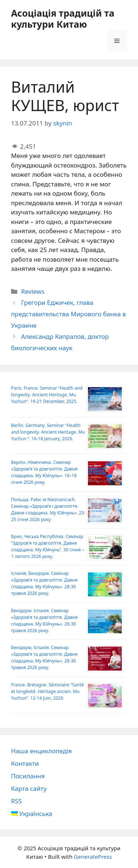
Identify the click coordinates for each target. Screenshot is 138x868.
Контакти (25, 763)
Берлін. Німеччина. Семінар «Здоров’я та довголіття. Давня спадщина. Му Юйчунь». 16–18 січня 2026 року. (44, 472)
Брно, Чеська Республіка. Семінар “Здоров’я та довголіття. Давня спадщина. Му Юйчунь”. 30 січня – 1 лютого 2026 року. (47, 546)
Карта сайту (29, 788)
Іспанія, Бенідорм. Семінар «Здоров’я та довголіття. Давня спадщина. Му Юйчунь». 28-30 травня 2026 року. (44, 583)
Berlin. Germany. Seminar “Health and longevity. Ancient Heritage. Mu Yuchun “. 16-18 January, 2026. (48, 432)
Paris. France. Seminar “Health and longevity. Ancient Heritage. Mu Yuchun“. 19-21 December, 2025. (47, 395)
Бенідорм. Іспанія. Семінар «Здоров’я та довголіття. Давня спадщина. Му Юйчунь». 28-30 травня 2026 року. (44, 621)
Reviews (33, 291)
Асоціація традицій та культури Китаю (63, 18)
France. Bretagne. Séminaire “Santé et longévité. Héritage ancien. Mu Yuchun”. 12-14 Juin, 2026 (47, 691)
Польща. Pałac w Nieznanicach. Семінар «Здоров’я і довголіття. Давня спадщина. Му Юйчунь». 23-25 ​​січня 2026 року (48, 509)
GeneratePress (93, 857)
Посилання (28, 776)
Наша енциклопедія (41, 751)
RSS (16, 801)
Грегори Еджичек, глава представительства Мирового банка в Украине (68, 314)
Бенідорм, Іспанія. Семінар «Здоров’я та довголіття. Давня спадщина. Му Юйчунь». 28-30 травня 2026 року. (44, 657)
